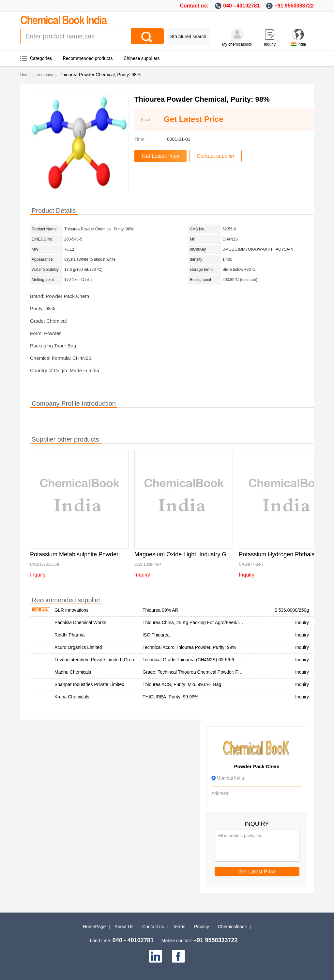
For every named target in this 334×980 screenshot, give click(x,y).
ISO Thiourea (156, 635)
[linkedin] (156, 956)
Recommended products (88, 58)
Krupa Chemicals (72, 697)
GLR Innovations (71, 610)
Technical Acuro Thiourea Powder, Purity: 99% (189, 647)
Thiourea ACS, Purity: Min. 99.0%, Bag (182, 684)
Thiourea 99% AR (160, 610)
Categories (41, 58)
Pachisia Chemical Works (80, 622)
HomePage (94, 927)
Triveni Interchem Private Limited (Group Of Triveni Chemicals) (118, 660)
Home (25, 75)
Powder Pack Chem (257, 766)
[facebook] (178, 956)
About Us (124, 927)
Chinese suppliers (142, 58)
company (45, 75)
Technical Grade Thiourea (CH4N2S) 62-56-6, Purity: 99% (201, 660)
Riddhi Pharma (70, 635)
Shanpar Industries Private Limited (89, 684)
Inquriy (270, 44)
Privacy (202, 927)
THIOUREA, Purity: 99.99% (170, 697)
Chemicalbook (232, 927)
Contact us (153, 927)
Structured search (188, 37)
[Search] (147, 36)
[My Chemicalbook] (237, 35)
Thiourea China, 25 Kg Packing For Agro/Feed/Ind (193, 622)
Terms (179, 927)
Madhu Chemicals (73, 672)
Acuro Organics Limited (78, 647)
